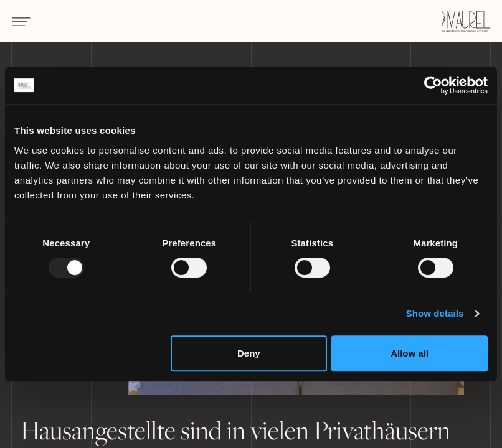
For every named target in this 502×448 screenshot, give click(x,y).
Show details (435, 313)
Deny (249, 353)
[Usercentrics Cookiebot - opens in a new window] (433, 85)
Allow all (410, 353)
